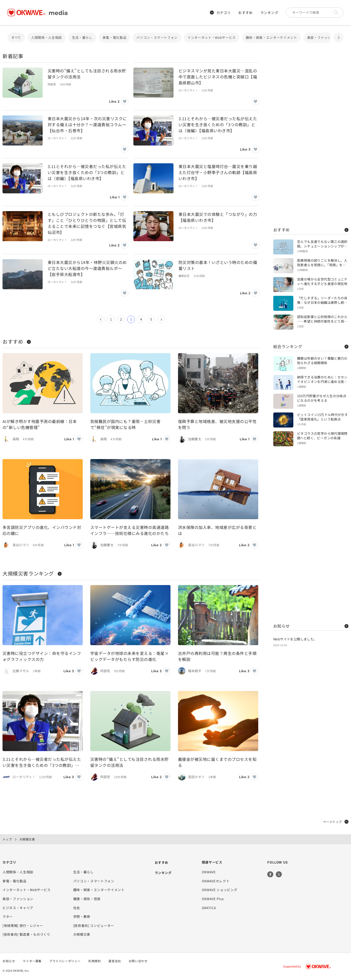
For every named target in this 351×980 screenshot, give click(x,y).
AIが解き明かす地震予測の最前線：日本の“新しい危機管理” (40, 424)
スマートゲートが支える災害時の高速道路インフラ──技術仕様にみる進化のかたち (129, 530)
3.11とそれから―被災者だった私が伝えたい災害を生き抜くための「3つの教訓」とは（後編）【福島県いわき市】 (218, 124)
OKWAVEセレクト (216, 881)
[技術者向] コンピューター (94, 926)
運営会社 (115, 961)
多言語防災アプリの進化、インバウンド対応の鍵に (42, 530)
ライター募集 (32, 961)
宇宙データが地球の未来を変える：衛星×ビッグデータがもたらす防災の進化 (129, 656)
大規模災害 (82, 934)
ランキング (269, 13)
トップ (7, 839)
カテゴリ (220, 13)
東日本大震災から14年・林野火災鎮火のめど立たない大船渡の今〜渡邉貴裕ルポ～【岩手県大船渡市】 (87, 268)
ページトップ (336, 822)
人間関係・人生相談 (47, 37)
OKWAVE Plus (213, 899)
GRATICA (209, 908)
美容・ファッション (323, 37)
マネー (8, 917)
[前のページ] (101, 319)
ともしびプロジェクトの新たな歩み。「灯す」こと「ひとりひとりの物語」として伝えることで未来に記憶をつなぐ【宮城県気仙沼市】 (87, 223)
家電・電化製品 (115, 37)
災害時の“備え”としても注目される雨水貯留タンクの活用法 (87, 74)
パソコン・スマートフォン (157, 37)
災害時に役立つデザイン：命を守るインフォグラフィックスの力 (42, 656)
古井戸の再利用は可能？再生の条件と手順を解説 (217, 656)
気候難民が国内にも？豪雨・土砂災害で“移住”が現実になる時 (125, 424)
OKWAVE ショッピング (220, 890)
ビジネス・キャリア (18, 908)
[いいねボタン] (125, 101)
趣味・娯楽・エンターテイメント (271, 37)
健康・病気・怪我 (87, 899)
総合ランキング (311, 346)
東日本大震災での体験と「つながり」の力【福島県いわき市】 (218, 217)
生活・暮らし (82, 37)
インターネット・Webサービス (212, 37)
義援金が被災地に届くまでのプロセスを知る (217, 762)
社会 (77, 908)
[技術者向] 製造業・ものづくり (26, 934)
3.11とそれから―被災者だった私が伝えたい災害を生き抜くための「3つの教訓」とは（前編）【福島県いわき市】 (87, 172)
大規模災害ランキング (32, 573)
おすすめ (245, 13)
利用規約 (95, 961)
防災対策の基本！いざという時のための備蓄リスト (218, 265)
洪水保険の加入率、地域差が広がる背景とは (217, 530)
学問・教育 (82, 917)
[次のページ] (161, 319)
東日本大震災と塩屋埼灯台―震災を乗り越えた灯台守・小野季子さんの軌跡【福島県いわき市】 (218, 172)
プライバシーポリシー (65, 961)
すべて (16, 37)
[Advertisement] (311, 138)
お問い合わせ (138, 961)
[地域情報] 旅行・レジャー (23, 926)
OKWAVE (209, 872)
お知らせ (311, 626)
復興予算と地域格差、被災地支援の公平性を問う (217, 424)
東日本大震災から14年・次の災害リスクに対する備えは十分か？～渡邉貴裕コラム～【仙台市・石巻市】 (87, 124)
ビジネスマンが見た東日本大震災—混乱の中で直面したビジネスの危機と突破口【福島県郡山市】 (218, 77)
